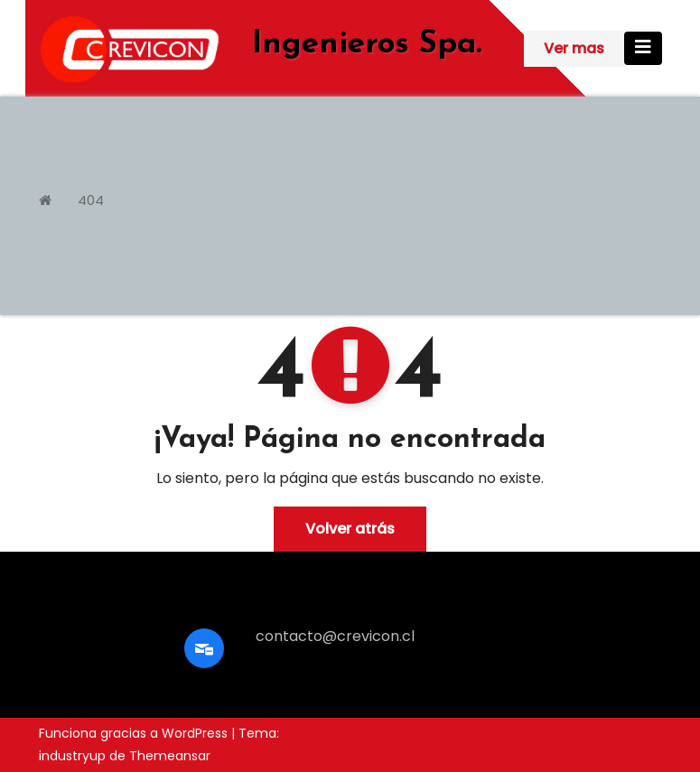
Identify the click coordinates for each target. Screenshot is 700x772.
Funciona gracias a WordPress (135, 733)
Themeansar (170, 756)
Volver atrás (350, 529)
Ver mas (574, 48)
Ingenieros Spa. (367, 45)
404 (91, 200)
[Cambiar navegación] (643, 48)
